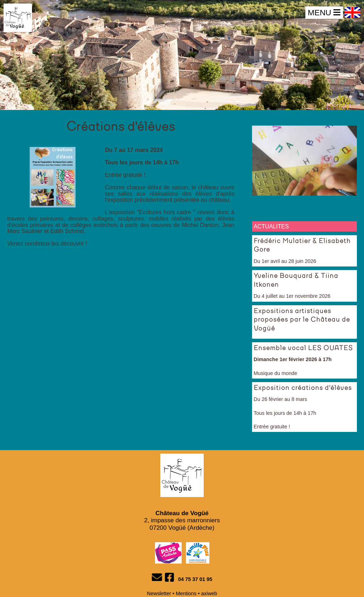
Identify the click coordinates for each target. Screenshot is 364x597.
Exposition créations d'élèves (303, 388)
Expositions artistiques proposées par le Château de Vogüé (302, 320)
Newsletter (159, 593)
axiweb (209, 593)
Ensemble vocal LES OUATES (303, 348)
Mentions (186, 593)
